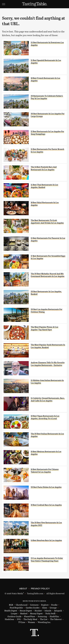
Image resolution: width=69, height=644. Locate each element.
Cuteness (34, 605)
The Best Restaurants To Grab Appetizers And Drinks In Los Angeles (47, 222)
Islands (48, 611)
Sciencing (42, 616)
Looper (14, 614)
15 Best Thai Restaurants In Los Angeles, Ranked (44, 186)
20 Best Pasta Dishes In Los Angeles (46, 487)
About (23, 588)
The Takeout (56, 619)
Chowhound (22, 605)
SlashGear (9, 619)
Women (31, 622)
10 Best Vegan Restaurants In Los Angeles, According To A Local (45, 417)
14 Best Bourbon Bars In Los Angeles (46, 540)
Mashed (24, 614)
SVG (19, 619)
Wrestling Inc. (44, 622)
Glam (45, 608)
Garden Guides (33, 608)
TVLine (22, 622)
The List (44, 619)
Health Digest (11, 611)
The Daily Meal (30, 619)
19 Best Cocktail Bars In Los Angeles (46, 505)
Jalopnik (58, 611)
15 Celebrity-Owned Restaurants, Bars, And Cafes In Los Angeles (48, 400)
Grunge (53, 608)
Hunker (38, 611)
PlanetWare (30, 616)
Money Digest (36, 614)
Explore (45, 605)
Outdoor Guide (14, 616)
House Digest (26, 611)
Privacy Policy (40, 588)
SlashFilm (54, 616)
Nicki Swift (50, 614)
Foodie (54, 605)
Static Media (17, 593)
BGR (11, 605)
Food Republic (16, 608)
